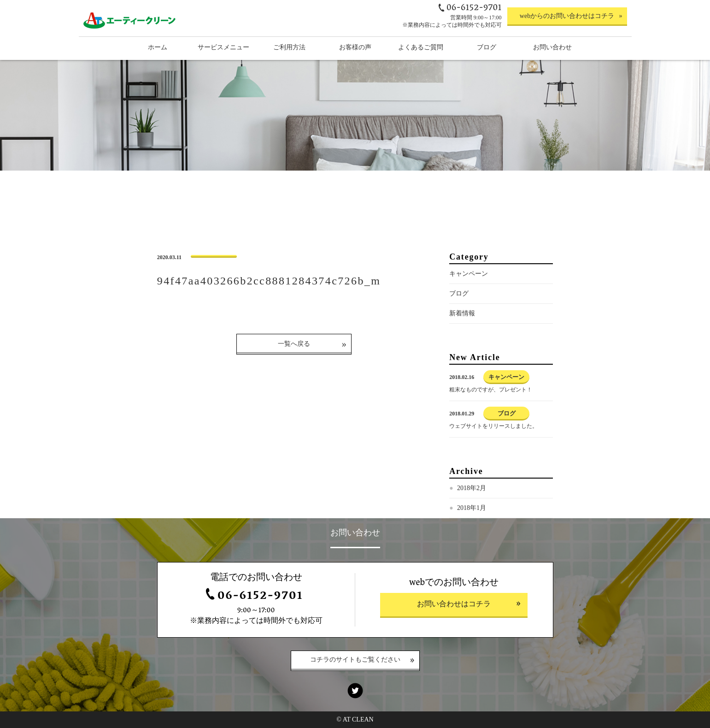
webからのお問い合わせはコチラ (567, 16)
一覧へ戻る (294, 344)
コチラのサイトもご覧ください (355, 660)
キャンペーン (469, 274)
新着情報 (462, 313)
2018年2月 (472, 488)
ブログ (459, 293)
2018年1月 (472, 508)
